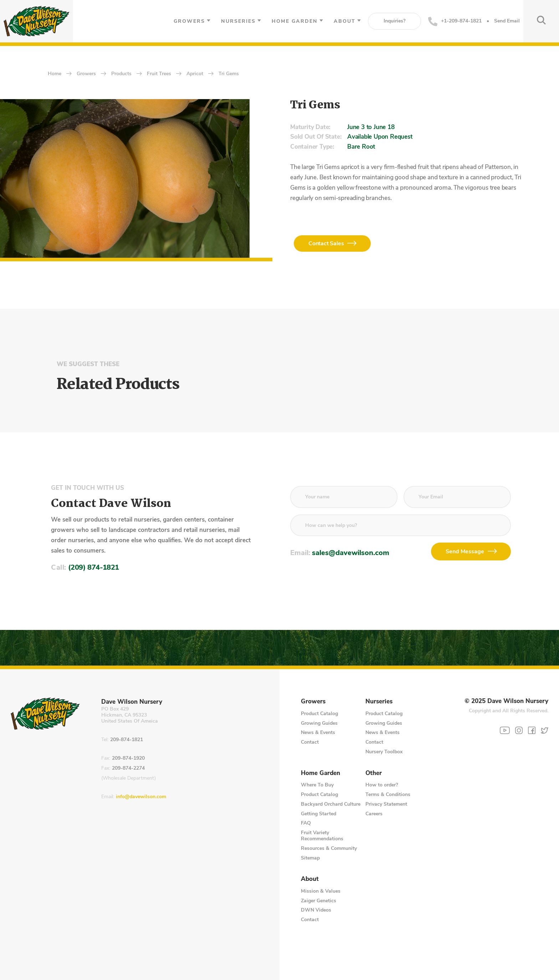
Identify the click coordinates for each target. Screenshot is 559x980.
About (345, 21)
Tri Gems (229, 74)
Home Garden (295, 21)
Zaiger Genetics (319, 901)
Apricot (195, 74)
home (55, 74)
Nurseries (238, 21)
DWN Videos (316, 910)
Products (121, 74)
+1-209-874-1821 (455, 21)
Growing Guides (319, 723)
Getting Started (319, 814)
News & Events (318, 732)
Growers (189, 21)
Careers (374, 814)
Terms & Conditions (388, 794)
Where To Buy (317, 785)
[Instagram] (519, 730)
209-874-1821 (127, 740)
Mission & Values (321, 891)
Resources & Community (329, 848)
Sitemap (310, 858)
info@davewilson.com (141, 797)
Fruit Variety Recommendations (322, 836)
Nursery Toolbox (384, 752)
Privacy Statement (386, 804)
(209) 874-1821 (94, 567)
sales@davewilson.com (351, 553)
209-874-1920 (128, 758)
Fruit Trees (159, 74)
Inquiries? (394, 21)
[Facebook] (532, 730)
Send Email (507, 21)
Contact (310, 742)
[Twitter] (545, 730)
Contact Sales (326, 243)
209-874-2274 (128, 768)
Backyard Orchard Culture (331, 804)
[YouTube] (505, 730)
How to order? (382, 785)
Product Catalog (319, 714)
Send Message (465, 551)
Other (374, 773)
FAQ (306, 823)
